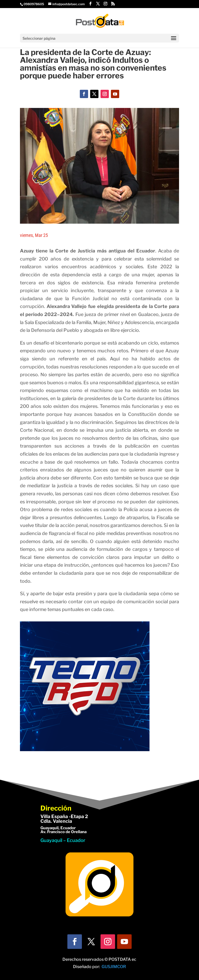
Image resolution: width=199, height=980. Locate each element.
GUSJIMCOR (114, 967)
